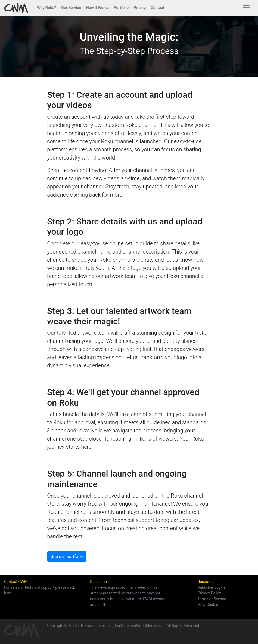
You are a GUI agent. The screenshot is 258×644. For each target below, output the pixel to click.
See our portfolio (67, 556)
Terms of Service (212, 599)
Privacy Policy (209, 593)
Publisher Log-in (211, 587)
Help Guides (208, 605)
